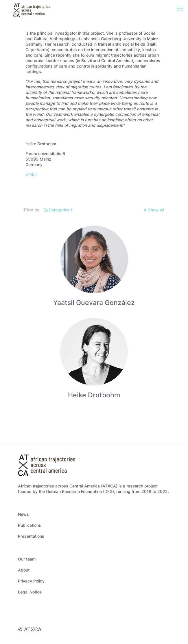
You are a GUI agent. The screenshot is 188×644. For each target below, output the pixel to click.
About (24, 570)
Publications (30, 525)
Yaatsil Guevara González (94, 303)
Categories (59, 210)
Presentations (31, 536)
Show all (153, 210)
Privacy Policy (31, 581)
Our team (27, 559)
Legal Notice (30, 592)
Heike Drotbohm (94, 395)
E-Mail (31, 174)
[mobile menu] (180, 9)
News (23, 514)
